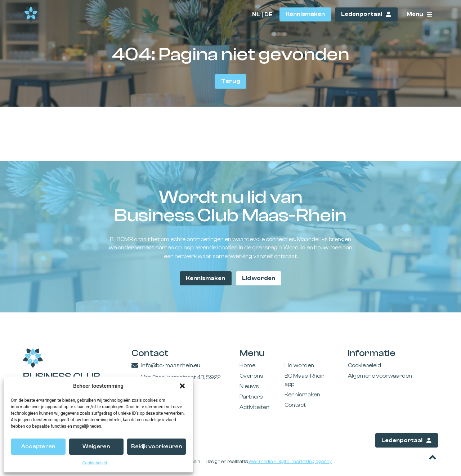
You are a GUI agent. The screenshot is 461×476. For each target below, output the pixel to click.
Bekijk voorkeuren (156, 447)
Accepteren (38, 447)
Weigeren (96, 447)
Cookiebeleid (95, 463)
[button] (182, 386)
